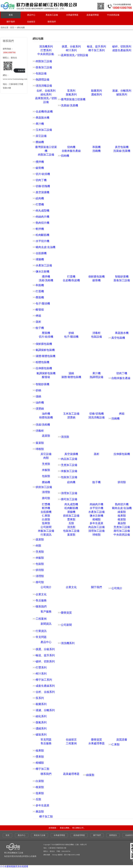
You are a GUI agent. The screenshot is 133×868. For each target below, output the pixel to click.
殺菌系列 (96, 91)
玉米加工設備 (44, 130)
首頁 (11, 15)
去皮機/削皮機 (44, 111)
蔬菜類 (46, 436)
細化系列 (46, 94)
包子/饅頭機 (43, 303)
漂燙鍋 (40, 409)
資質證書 (122, 740)
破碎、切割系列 (122, 46)
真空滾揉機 (42, 192)
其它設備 (41, 136)
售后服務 (41, 600)
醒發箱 (40, 310)
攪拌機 (40, 162)
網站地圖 (47, 855)
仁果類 (46, 516)
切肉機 (71, 147)
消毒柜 (96, 333)
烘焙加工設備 (44, 487)
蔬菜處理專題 (93, 15)
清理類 (46, 492)
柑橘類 (96, 519)
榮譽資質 (66, 613)
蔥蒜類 (122, 523)
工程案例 (41, 619)
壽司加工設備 (69, 499)
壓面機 (40, 297)
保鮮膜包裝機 (96, 277)
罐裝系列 (122, 94)
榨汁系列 (71, 50)
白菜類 (46, 519)
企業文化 (71, 587)
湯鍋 (71, 373)
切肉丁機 (41, 180)
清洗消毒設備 (44, 86)
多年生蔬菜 (96, 523)
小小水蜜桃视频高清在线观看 (14, 866)
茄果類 (46, 523)
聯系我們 (52, 22)
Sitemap (55, 855)
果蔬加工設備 (52, 15)
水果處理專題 (72, 15)
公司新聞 (46, 527)
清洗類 (65, 437)
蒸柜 (38, 322)
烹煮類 (46, 464)
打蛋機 (71, 277)
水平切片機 (42, 241)
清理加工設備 (69, 493)
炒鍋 (71, 333)
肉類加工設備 (44, 61)
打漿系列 (46, 50)
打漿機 (40, 204)
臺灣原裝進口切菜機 (73, 99)
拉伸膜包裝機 (44, 368)
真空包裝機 (122, 147)
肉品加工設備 (69, 459)
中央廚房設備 (113, 15)
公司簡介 (46, 587)
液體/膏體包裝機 (46, 356)
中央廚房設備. (46, 54)
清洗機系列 (46, 46)
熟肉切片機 (42, 223)
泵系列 (71, 91)
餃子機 (40, 328)
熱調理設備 (42, 80)
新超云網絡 (65, 828)
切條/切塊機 (43, 186)
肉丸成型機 (42, 211)
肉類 (46, 458)
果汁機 (40, 124)
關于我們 (11, 22)
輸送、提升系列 (96, 46)
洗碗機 (96, 151)
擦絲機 (40, 142)
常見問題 (41, 637)
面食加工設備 (44, 67)
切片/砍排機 (43, 174)
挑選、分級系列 (71, 46)
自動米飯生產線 (71, 151)
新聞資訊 (46, 624)
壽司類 (46, 498)
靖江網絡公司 (78, 828)
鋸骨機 (40, 168)
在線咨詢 (22, 71)
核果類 (122, 516)
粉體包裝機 (42, 362)
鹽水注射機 (42, 271)
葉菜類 (40, 443)
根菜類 (122, 519)
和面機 (96, 147)
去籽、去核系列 (46, 91)
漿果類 (71, 519)
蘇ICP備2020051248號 (72, 855)
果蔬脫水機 (42, 118)
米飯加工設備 (69, 471)
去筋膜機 (41, 253)
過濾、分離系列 (122, 91)
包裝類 (46, 476)
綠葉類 (122, 512)
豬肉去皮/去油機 (46, 247)
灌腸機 (40, 259)
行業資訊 (46, 535)
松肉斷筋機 (42, 235)
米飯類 (46, 470)
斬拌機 (40, 229)
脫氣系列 (71, 94)
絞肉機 (40, 198)
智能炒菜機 (122, 277)
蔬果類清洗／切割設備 (75, 55)
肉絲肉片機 (42, 217)
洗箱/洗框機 (46, 280)
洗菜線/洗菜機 (69, 105)
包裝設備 (41, 73)
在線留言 (31, 22)
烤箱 (38, 316)
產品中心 (31, 15)
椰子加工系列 (96, 50)
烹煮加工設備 (69, 465)
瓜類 (71, 523)
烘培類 (122, 482)
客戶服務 (46, 612)
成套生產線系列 (122, 50)
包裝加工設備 (69, 477)
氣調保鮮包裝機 (45, 350)
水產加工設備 (44, 265)
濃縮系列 (96, 94)
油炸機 (40, 403)
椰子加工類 (42, 769)
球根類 (40, 449)
